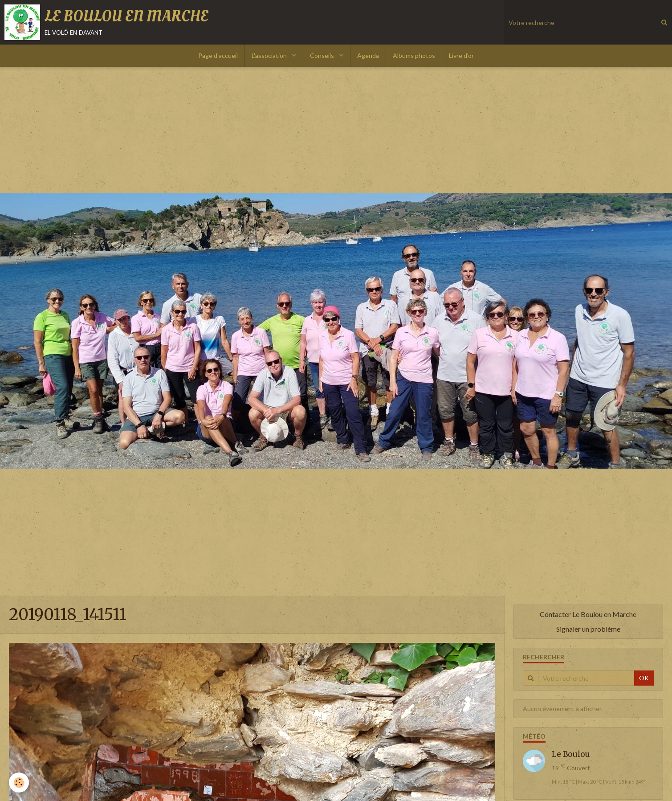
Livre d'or (461, 55)
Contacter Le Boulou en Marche (588, 614)
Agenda (368, 55)
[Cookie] (19, 783)
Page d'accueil (218, 55)
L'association (270, 55)
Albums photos (414, 55)
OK (644, 678)
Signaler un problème (588, 629)
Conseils (323, 55)
